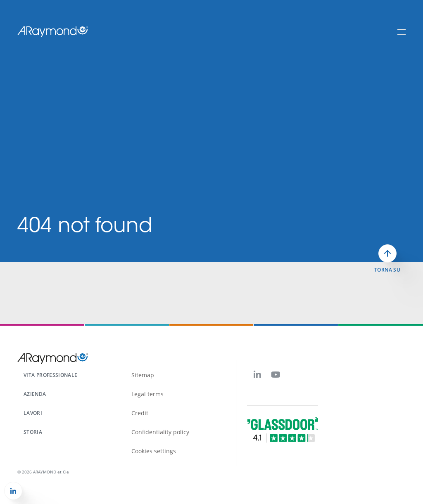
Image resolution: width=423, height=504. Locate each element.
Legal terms (147, 394)
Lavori (33, 413)
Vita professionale (50, 375)
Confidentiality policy (160, 432)
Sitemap (143, 375)
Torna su (387, 270)
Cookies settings (154, 451)
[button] (13, 491)
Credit (140, 413)
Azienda (35, 394)
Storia (33, 432)
